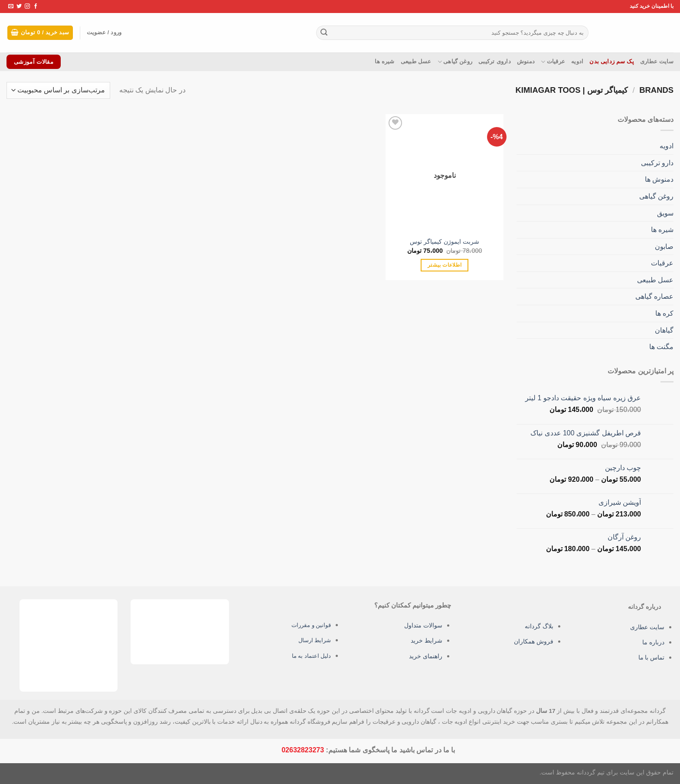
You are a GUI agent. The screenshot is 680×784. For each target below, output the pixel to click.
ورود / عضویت (110, 33)
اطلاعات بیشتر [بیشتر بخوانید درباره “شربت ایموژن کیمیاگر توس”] (445, 265)
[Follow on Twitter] (19, 7)
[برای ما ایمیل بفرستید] (11, 7)
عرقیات (553, 62)
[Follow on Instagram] (27, 7)
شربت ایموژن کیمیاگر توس (445, 242)
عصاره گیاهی (654, 296)
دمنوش (526, 61)
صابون (664, 247)
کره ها (664, 313)
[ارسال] (324, 33)
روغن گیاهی (455, 62)
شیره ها (384, 61)
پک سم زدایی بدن (612, 61)
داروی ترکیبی (495, 61)
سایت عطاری (657, 61)
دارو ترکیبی (657, 163)
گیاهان (664, 330)
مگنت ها (661, 347)
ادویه (577, 61)
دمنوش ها (659, 179)
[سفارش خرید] (58, 90)
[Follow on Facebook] (36, 7)
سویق (665, 213)
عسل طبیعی (416, 61)
